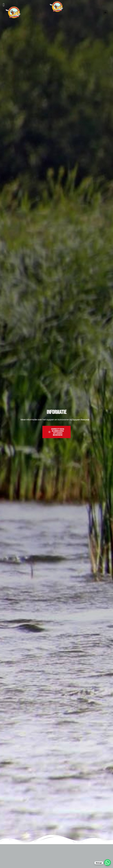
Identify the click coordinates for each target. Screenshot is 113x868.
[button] (105, 12)
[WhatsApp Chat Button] (107, 863)
